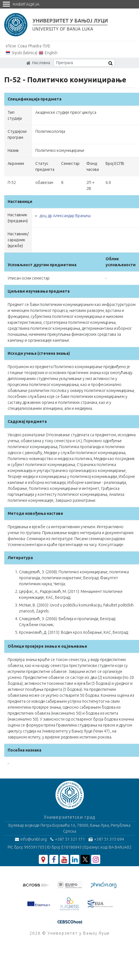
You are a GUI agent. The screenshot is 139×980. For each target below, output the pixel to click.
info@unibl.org (31, 839)
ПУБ (46, 46)
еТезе (11, 46)
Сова (22, 46)
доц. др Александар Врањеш (65, 216)
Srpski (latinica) (24, 53)
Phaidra (35, 46)
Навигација (21, 4)
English (51, 53)
